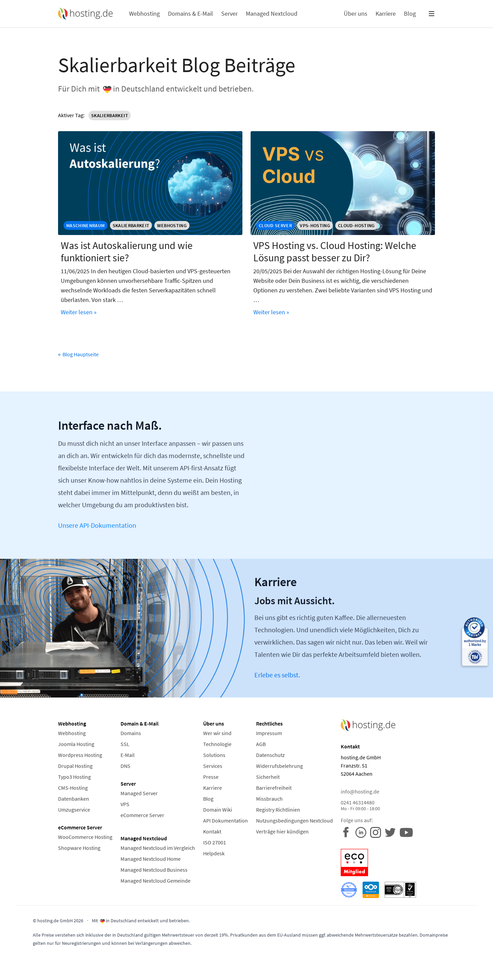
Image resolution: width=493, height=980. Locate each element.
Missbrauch (269, 799)
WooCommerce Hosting (85, 837)
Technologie (217, 744)
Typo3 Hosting (74, 777)
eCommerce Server (142, 815)
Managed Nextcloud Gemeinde (156, 881)
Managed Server (139, 793)
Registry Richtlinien (278, 810)
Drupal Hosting (75, 766)
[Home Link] (85, 14)
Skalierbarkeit (111, 115)
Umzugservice (74, 810)
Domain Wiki (218, 810)
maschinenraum (86, 225)
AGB (261, 744)
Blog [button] (410, 13)
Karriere (213, 788)
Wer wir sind (217, 733)
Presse (211, 777)
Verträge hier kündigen (282, 831)
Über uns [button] (356, 13)
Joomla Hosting (76, 744)
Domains (131, 733)
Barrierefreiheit (274, 788)
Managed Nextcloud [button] (272, 13)
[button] (432, 14)
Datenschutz (270, 755)
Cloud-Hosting (356, 225)
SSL (125, 744)
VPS (125, 804)
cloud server (275, 225)
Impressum (269, 733)
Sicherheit (268, 777)
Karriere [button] (386, 13)
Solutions (214, 755)
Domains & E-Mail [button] (191, 13)
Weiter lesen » (79, 312)
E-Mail (128, 755)
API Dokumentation (226, 820)
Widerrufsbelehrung (279, 766)
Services (213, 766)
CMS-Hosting (73, 788)
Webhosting (172, 225)
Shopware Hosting (79, 848)
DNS (125, 766)
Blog (208, 799)
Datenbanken (74, 799)
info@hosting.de (360, 791)
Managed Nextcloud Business (154, 870)
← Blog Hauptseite (78, 354)
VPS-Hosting (315, 225)
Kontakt (212, 831)
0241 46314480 (388, 805)
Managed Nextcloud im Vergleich (158, 848)
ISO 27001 (215, 842)
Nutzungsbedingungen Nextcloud (294, 820)
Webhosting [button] (144, 13)
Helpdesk (214, 853)
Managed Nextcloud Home (151, 859)
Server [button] (229, 13)
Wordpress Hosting (80, 755)
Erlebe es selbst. (277, 675)
